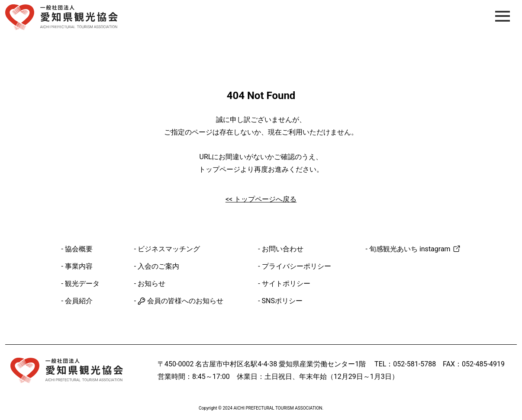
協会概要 (79, 249)
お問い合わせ (283, 249)
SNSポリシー (282, 301)
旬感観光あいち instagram (415, 249)
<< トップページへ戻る (261, 199)
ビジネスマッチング (169, 249)
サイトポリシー (286, 284)
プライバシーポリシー (296, 266)
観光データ (82, 284)
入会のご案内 (158, 266)
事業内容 (79, 266)
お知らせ (151, 284)
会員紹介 (79, 301)
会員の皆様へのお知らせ (180, 301)
